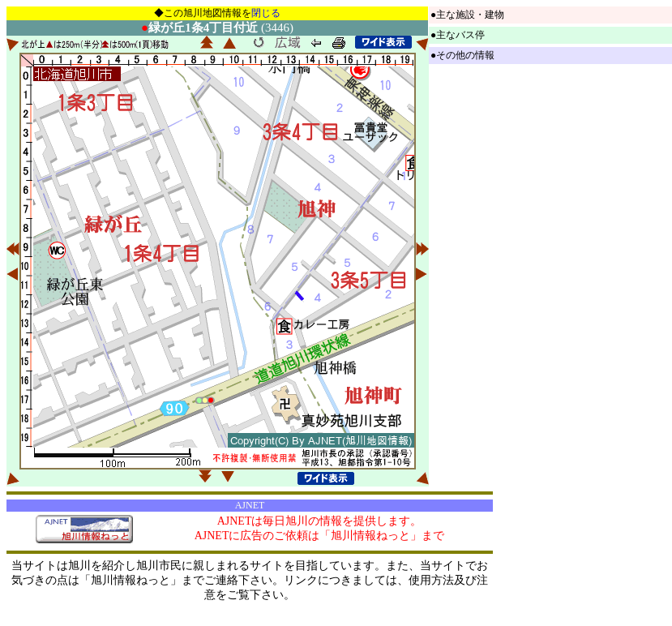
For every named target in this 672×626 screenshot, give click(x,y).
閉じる (266, 13)
